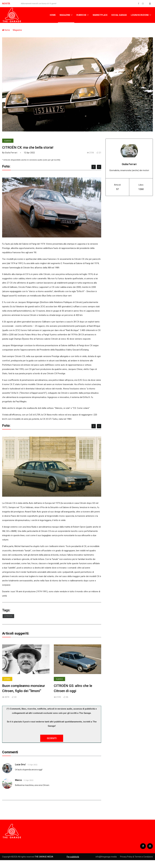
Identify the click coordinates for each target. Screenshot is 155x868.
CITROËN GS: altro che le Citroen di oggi (73, 688)
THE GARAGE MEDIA (44, 857)
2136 (90, 153)
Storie (7, 679)
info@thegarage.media (106, 857)
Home (53, 15)
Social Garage (119, 15)
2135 (57, 697)
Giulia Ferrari (129, 164)
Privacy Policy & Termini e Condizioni (136, 857)
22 (14, 697)
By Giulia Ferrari (10, 153)
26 (66, 697)
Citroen (8, 616)
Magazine (65, 15)
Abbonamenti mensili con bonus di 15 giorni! (39, 4)
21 (99, 153)
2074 (6, 697)
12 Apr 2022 (29, 153)
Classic (8, 141)
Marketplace (100, 15)
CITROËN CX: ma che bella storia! (28, 147)
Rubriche (81, 15)
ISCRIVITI (52, 738)
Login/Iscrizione (140, 15)
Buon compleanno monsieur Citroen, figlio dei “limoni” (24, 688)
